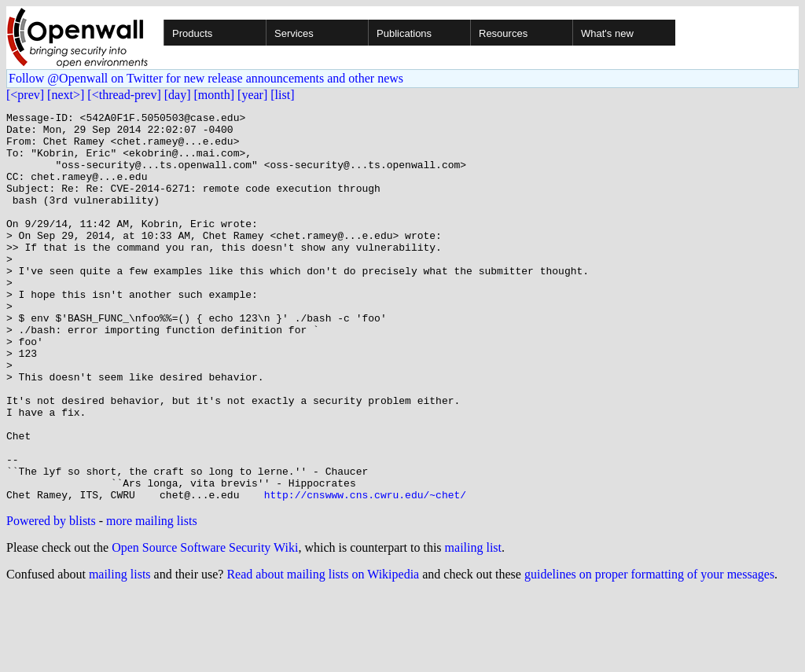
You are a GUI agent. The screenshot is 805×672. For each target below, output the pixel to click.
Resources (503, 33)
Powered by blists (51, 599)
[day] (178, 95)
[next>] (66, 95)
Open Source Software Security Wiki (205, 625)
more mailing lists (152, 599)
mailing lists (120, 652)
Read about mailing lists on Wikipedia (323, 652)
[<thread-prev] (124, 95)
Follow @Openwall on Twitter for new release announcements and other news (206, 78)
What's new (607, 33)
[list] (282, 95)
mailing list (473, 625)
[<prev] (25, 95)
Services (294, 33)
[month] (215, 95)
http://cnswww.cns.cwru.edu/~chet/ (365, 572)
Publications (404, 33)
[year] (252, 95)
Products (192, 33)
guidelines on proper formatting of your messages (649, 652)
